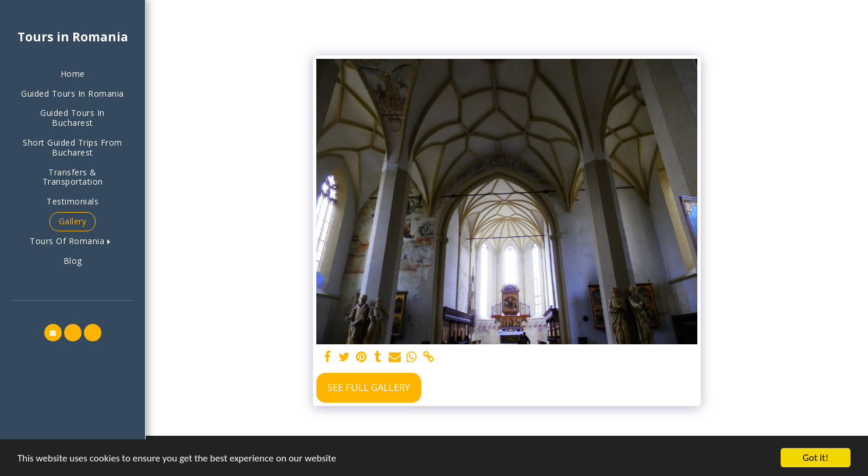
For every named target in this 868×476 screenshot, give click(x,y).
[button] (73, 241)
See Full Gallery (369, 387)
